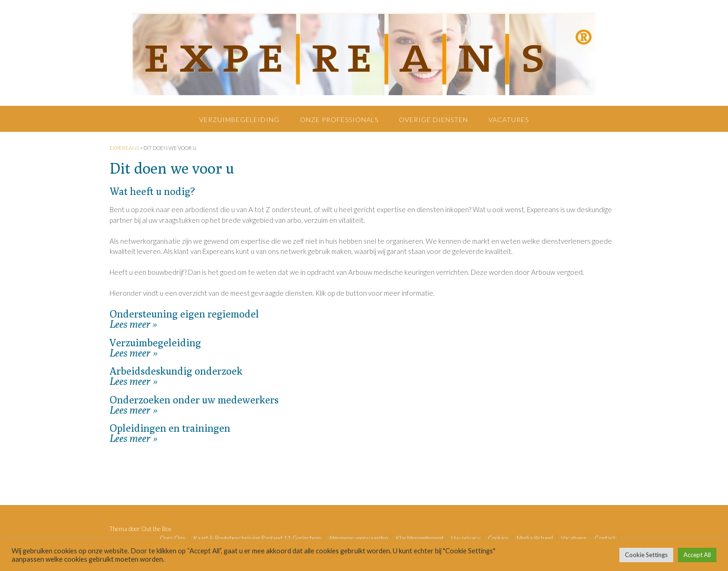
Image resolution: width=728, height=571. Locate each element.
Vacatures (509, 120)
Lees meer (130, 324)
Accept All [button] (697, 555)
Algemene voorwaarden (358, 538)
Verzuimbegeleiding (239, 120)
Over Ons (173, 538)
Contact (605, 538)
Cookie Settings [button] (646, 555)
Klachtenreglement (420, 538)
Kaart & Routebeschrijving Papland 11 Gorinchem (257, 538)
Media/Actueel (535, 538)
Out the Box (156, 529)
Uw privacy (466, 538)
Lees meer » (133, 353)
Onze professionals (339, 120)
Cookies (498, 538)
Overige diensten (433, 120)
